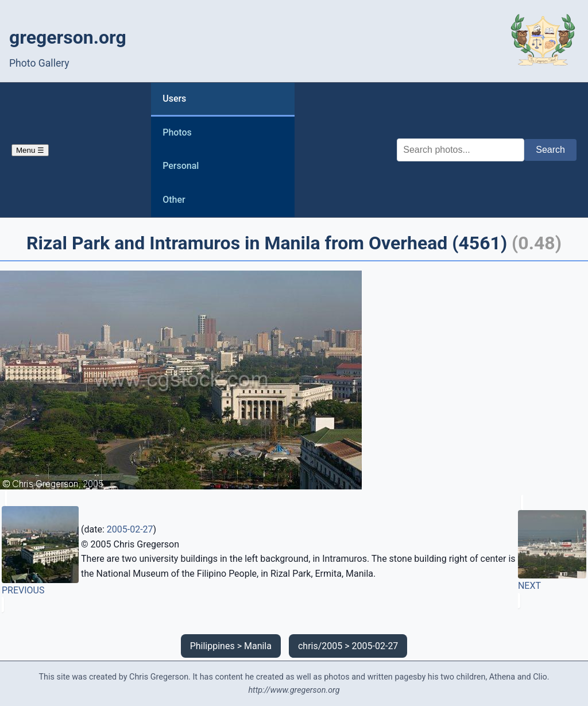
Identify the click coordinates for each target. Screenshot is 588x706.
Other (174, 200)
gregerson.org (68, 37)
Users (174, 99)
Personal (181, 166)
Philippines (212, 646)
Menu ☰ (30, 150)
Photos (177, 132)
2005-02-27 (130, 529)
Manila (258, 646)
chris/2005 (320, 646)
